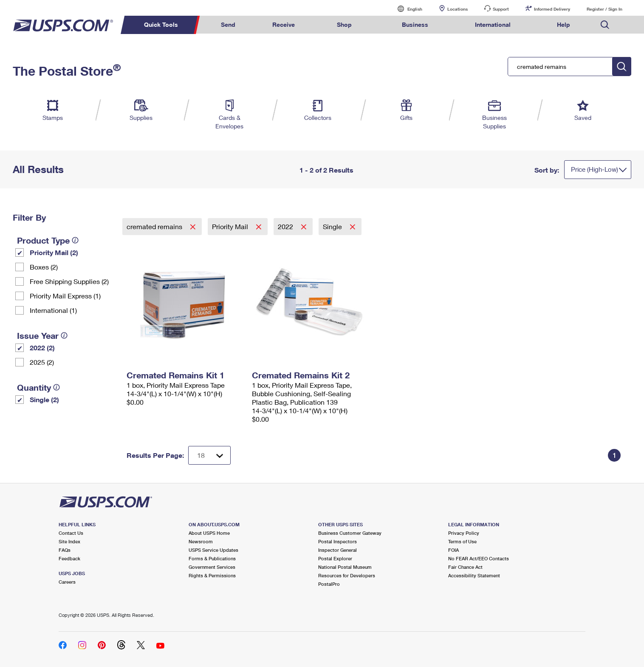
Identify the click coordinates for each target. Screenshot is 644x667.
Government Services (212, 567)
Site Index (69, 541)
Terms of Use (462, 541)
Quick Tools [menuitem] (161, 24)
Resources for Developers (347, 575)
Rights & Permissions (212, 575)
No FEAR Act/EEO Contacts (479, 558)
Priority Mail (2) (54, 252)
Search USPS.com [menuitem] (605, 25)
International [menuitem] (493, 24)
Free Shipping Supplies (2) (69, 281)
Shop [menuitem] (344, 24)
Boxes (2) (44, 267)
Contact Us (71, 533)
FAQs (65, 550)
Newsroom (201, 541)
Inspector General (338, 550)
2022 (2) (42, 348)
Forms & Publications (212, 558)
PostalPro (329, 584)
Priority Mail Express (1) (65, 296)
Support (501, 9)
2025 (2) (42, 362)
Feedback (69, 558)
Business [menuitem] (415, 24)
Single (333, 226)
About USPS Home (209, 533)
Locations (458, 9)
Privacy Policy (464, 533)
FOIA (453, 550)
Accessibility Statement (474, 575)
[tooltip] (75, 240)
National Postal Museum (345, 567)
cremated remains (155, 226)
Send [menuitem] (228, 24)
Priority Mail (231, 226)
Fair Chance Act (465, 567)
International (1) (53, 310)
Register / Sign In (604, 9)
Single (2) (44, 399)
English (406, 9)
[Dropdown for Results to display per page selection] (209, 455)
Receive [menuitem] (284, 24)
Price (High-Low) (595, 169)
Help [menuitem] (563, 24)
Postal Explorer (335, 558)
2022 (286, 226)
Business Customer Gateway (350, 533)
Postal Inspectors (338, 541)
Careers (67, 582)
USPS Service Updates (213, 550)
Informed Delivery (552, 9)
